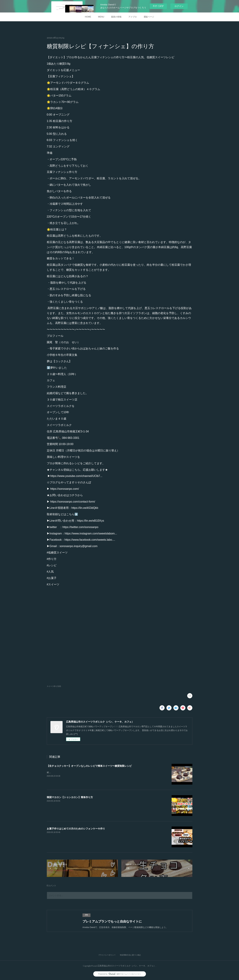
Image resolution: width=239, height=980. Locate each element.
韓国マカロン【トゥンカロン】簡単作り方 (70, 797)
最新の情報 (116, 17)
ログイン (179, 6)
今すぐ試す (158, 6)
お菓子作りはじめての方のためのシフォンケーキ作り (76, 829)
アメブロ (133, 17)
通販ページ (149, 17)
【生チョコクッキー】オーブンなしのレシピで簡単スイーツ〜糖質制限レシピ (89, 766)
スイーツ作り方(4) (54, 686)
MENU (101, 17)
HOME (88, 17)
